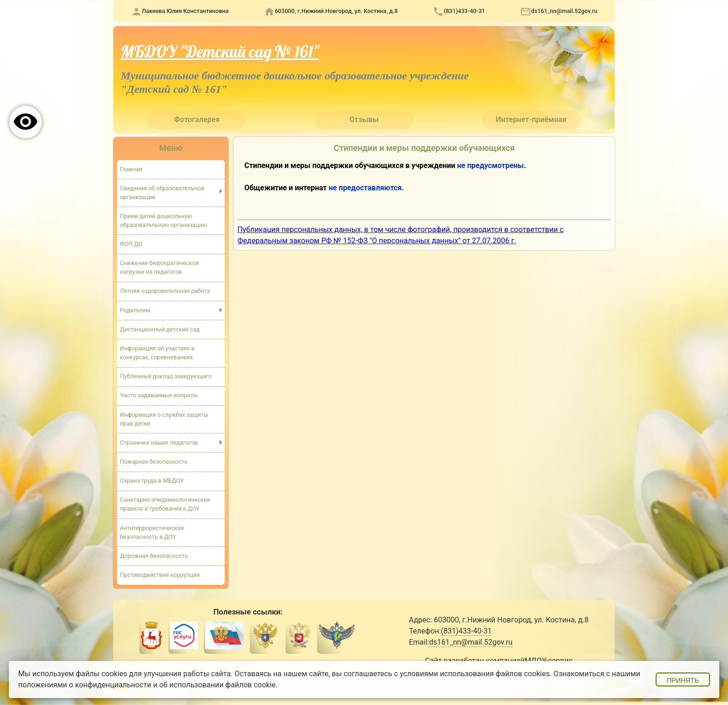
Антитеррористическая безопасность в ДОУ (152, 532)
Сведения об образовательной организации (162, 193)
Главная (131, 169)
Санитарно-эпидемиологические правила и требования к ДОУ (165, 504)
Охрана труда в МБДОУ (152, 481)
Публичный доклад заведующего (166, 376)
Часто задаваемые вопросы (159, 396)
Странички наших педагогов (159, 443)
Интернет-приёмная (531, 120)
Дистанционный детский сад (160, 329)
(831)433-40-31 (465, 11)
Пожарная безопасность (154, 462)
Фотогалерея (197, 120)
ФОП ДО (131, 244)
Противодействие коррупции (160, 575)
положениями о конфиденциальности (85, 685)
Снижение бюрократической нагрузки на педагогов (159, 267)
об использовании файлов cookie (218, 685)
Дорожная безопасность (154, 556)
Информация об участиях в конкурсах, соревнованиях (157, 353)
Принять (683, 680)
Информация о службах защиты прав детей (164, 419)
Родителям (135, 310)
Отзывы (364, 120)
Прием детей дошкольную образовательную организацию (163, 220)
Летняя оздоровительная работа (165, 291)
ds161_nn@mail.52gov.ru (564, 11)
